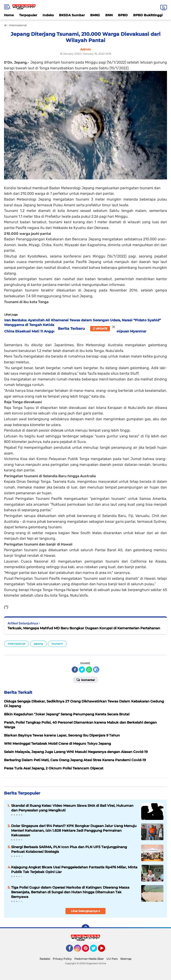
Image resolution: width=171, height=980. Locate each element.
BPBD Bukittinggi (148, 15)
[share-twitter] (82, 670)
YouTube (105, 950)
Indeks (48, 15)
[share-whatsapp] (89, 670)
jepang (38, 644)
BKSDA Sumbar (72, 15)
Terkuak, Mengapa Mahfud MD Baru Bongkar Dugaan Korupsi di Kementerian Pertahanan (84, 628)
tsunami (57, 644)
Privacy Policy (62, 959)
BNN (109, 15)
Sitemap (126, 959)
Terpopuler (28, 15)
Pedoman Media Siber (89, 959)
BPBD (123, 15)
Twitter (96, 950)
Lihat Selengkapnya (86, 911)
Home (9, 15)
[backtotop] (85, 928)
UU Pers (112, 959)
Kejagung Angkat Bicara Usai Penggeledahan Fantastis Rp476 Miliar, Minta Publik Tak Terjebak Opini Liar (74, 869)
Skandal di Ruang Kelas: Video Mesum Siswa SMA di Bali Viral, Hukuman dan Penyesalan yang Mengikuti (72, 808)
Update (100, 329)
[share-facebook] (75, 670)
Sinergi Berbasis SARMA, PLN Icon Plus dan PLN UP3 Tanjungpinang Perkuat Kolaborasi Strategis (69, 849)
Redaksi (45, 959)
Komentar (86, 680)
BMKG (95, 15)
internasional (16, 644)
